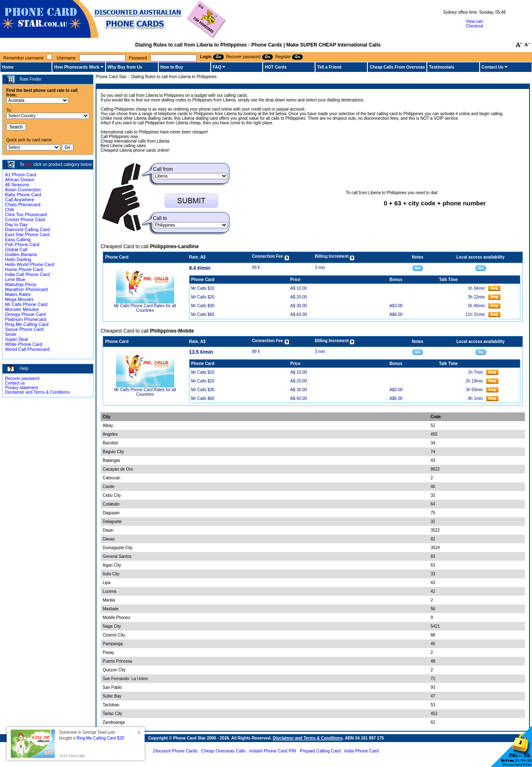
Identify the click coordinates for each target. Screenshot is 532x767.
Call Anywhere (20, 200)
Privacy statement (21, 388)
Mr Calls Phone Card (26, 304)
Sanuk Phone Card (24, 329)
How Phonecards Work (77, 67)
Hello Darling (18, 259)
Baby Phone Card (23, 195)
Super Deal (16, 339)
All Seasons (17, 185)
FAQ (217, 67)
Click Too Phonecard (26, 215)
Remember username (23, 58)
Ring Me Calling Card (27, 324)
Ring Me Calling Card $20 (100, 738)
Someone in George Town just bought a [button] (91, 735)
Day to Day (16, 224)
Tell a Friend (329, 67)
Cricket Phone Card (25, 219)
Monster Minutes (22, 309)
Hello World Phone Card (30, 264)
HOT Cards (276, 67)
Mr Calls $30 (203, 306)
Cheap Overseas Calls (223, 751)
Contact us (15, 383)
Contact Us (493, 67)
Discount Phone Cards (176, 751)
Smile (11, 334)
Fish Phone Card (22, 244)
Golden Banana (21, 254)
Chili (9, 210)
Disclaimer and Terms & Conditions (37, 392)
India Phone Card (361, 751)
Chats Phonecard (23, 205)
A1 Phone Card (21, 175)
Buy (29, 164)
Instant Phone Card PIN (273, 751)
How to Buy (172, 67)
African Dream (20, 180)
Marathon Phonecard (26, 289)
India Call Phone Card (27, 274)
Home (8, 67)
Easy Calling (18, 239)
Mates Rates (18, 294)
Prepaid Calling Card (320, 751)
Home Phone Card (24, 269)
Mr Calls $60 (203, 314)
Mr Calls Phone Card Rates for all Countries (145, 308)
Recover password (22, 379)
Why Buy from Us (125, 67)
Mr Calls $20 (203, 297)
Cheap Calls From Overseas (397, 67)
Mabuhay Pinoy (21, 284)
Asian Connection (23, 190)
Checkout (474, 26)
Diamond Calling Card (27, 229)
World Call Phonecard (27, 349)
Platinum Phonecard (26, 319)
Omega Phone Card (25, 314)
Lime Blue (15, 279)
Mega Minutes (19, 299)
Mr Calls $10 (203, 288)
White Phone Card (24, 344)
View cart (474, 21)
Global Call (16, 249)
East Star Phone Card (27, 234)
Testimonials (441, 67)
